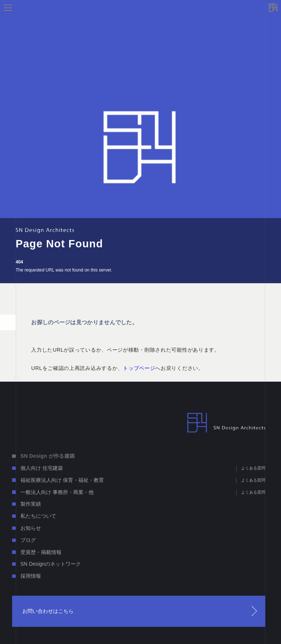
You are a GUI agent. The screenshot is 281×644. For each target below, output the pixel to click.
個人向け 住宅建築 (42, 468)
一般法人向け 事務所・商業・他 (57, 492)
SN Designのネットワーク (51, 564)
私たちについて (38, 516)
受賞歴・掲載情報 (41, 552)
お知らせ (31, 528)
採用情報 (31, 576)
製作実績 (31, 504)
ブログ (28, 540)
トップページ (139, 368)
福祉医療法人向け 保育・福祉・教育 (62, 480)
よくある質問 (253, 468)
